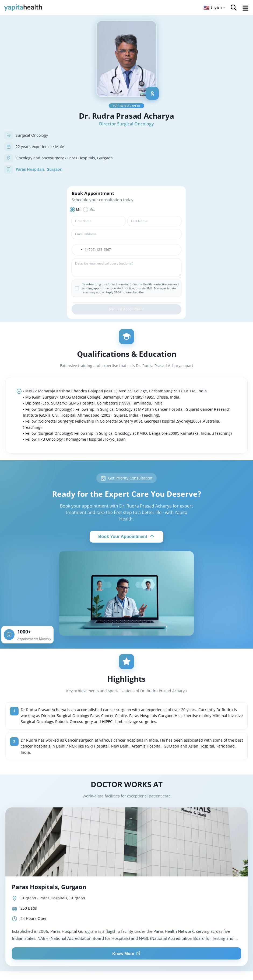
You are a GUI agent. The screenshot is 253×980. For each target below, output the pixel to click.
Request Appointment (127, 309)
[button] (214, 8)
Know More (127, 953)
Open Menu (245, 8)
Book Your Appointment (127, 537)
